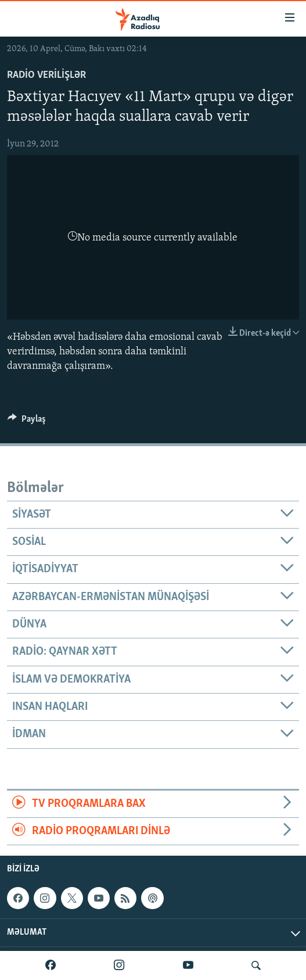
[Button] (27, 422)
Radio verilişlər (46, 75)
